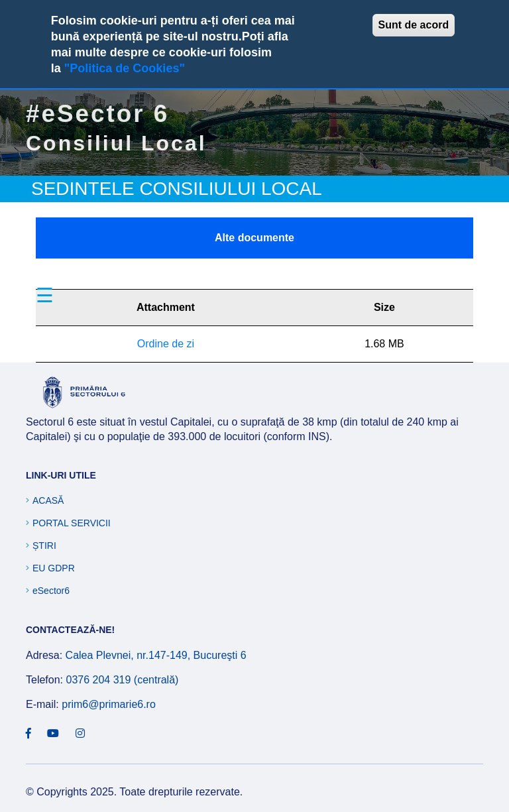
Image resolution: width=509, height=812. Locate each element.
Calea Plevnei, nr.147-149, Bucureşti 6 (156, 655)
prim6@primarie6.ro (109, 704)
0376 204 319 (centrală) (122, 680)
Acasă (48, 500)
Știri (44, 546)
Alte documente (254, 238)
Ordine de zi (166, 344)
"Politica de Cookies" (125, 68)
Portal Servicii (72, 523)
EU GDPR (54, 568)
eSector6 (51, 591)
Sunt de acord (414, 25)
